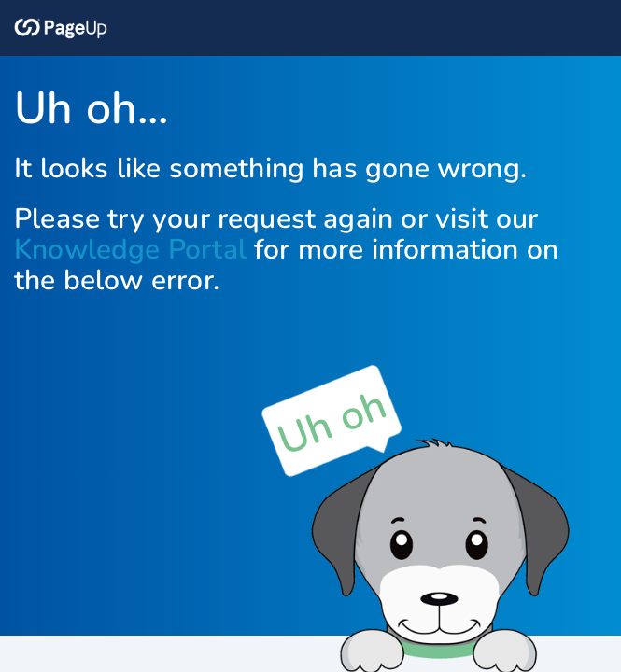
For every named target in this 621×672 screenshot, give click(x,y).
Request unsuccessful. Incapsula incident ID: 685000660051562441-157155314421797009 (310, 336)
